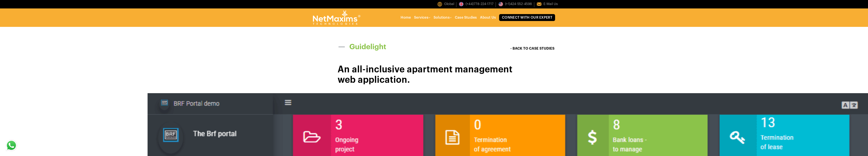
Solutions (443, 18)
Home (406, 18)
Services (422, 18)
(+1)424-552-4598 (519, 4)
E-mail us (551, 4)
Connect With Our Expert (527, 18)
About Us (488, 18)
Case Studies (466, 18)
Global (449, 4)
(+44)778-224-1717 (480, 4)
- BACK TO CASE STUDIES (532, 49)
